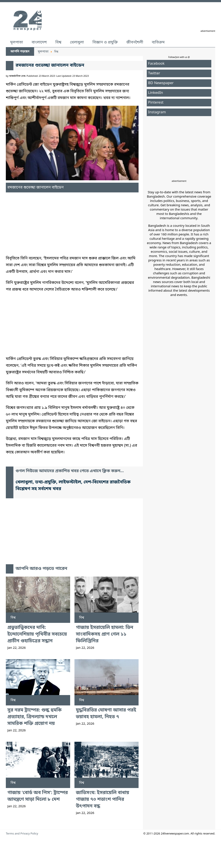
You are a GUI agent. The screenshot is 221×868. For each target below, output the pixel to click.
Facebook (156, 64)
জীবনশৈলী (135, 42)
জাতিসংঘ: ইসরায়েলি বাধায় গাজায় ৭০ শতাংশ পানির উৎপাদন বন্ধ (103, 800)
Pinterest (156, 103)
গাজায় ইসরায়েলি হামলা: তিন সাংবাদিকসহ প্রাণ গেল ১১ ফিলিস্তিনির (105, 634)
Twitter (154, 73)
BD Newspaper (161, 83)
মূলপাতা (17, 42)
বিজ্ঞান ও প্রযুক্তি (105, 42)
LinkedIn (155, 93)
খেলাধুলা (77, 42)
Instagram (157, 112)
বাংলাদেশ (39, 42)
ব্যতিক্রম (158, 42)
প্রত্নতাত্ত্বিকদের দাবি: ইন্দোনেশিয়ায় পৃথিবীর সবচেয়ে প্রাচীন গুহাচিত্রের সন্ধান (37, 634)
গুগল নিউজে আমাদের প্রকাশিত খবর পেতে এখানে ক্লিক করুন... (70, 471)
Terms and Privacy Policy (22, 834)
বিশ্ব (58, 42)
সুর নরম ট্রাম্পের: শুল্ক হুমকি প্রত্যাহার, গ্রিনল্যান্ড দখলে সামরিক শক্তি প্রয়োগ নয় (34, 717)
